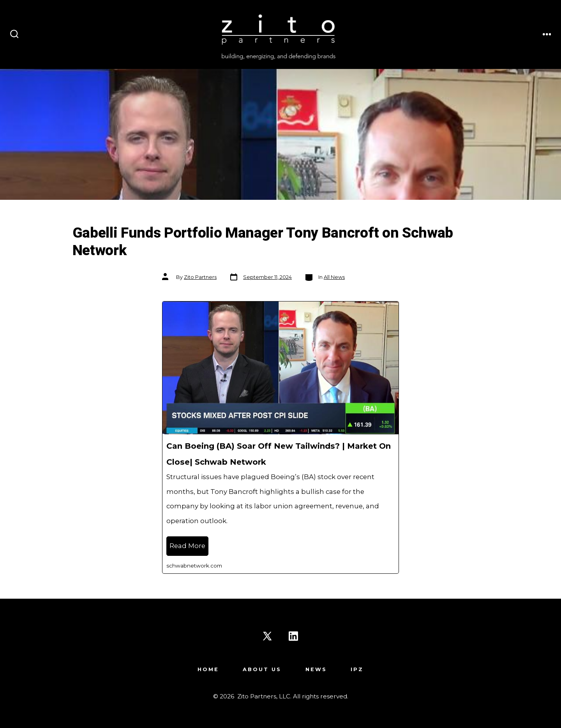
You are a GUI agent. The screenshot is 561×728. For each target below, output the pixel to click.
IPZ (357, 669)
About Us (262, 669)
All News (334, 277)
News (316, 669)
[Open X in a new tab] (267, 636)
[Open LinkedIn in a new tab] (293, 636)
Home (208, 669)
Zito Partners (200, 277)
